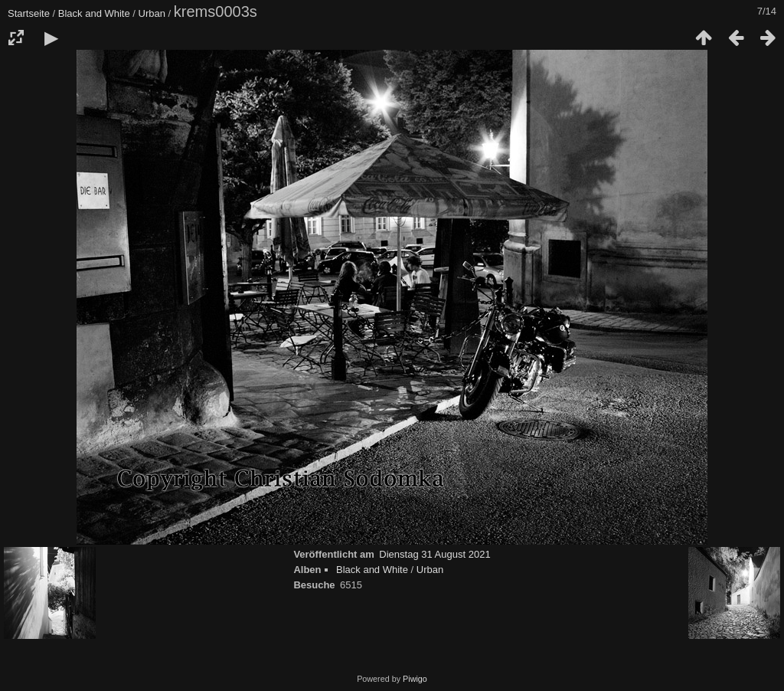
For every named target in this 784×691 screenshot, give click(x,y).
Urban (152, 13)
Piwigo (415, 679)
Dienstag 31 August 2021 (434, 554)
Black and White (94, 13)
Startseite (29, 13)
